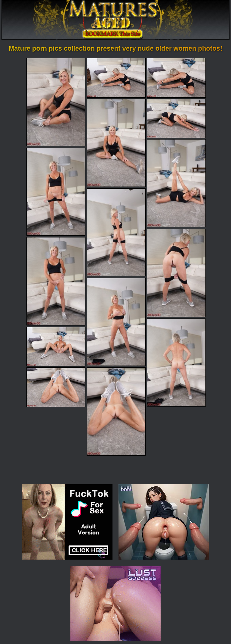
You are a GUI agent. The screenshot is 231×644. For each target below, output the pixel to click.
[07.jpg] (56, 192)
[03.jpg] (176, 78)
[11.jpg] (116, 322)
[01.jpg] (56, 102)
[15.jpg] (116, 411)
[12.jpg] (176, 363)
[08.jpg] (116, 232)
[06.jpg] (176, 183)
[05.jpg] (176, 118)
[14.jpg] (56, 387)
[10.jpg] (56, 281)
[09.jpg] (176, 273)
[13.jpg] (56, 347)
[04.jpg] (116, 143)
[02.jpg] (116, 78)
